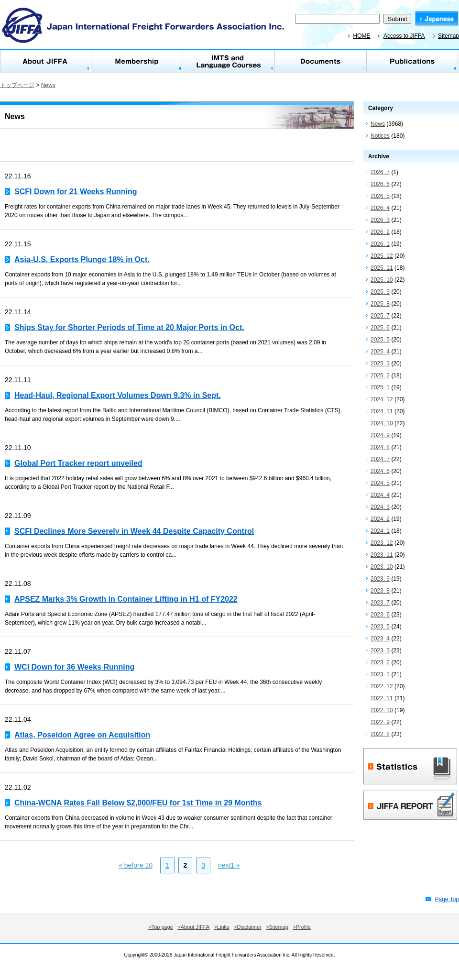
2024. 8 (380, 447)
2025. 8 (380, 304)
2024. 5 (380, 483)
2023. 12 (382, 543)
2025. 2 (380, 375)
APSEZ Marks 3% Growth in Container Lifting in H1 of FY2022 (126, 599)
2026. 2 (380, 232)
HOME (362, 36)
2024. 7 (380, 459)
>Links (222, 927)
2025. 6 (380, 328)
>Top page (161, 927)
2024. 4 (380, 495)
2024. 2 (380, 519)
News (48, 85)
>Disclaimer (248, 927)
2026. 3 (380, 220)
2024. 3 (380, 507)
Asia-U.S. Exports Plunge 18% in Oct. (82, 259)
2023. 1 (380, 674)
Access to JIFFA (404, 36)
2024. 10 (382, 423)
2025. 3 (380, 363)
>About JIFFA (193, 927)
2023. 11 (382, 555)
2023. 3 (380, 650)
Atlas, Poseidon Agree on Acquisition (82, 735)
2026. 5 (380, 196)
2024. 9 (380, 435)
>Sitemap (277, 927)
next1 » (229, 865)
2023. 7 (380, 603)
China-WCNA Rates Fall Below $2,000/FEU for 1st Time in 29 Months (138, 803)
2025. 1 (380, 387)
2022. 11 (382, 698)
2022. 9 (380, 722)
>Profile (302, 927)
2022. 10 (382, 710)
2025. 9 (380, 292)
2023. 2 (380, 662)
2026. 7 (380, 172)
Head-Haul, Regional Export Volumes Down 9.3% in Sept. (118, 395)
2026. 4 (380, 208)
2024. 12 (382, 399)
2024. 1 (380, 531)
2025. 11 (382, 268)
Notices (380, 136)
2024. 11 (382, 411)
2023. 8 (380, 591)
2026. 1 (380, 244)
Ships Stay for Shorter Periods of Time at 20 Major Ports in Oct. (129, 327)
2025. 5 (380, 340)
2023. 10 (382, 567)
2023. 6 (380, 615)
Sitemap (448, 36)
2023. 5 (380, 627)
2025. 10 (382, 280)
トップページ (17, 85)
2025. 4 (380, 352)
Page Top (447, 899)
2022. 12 (382, 686)
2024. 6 (380, 471)
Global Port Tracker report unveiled (78, 463)
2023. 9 (380, 579)
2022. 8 (380, 734)
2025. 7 (380, 316)
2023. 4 (380, 639)
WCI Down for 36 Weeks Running (74, 667)
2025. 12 (382, 256)
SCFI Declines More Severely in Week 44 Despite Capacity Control (134, 531)
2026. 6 (380, 184)
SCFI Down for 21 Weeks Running (76, 192)
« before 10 (136, 865)
